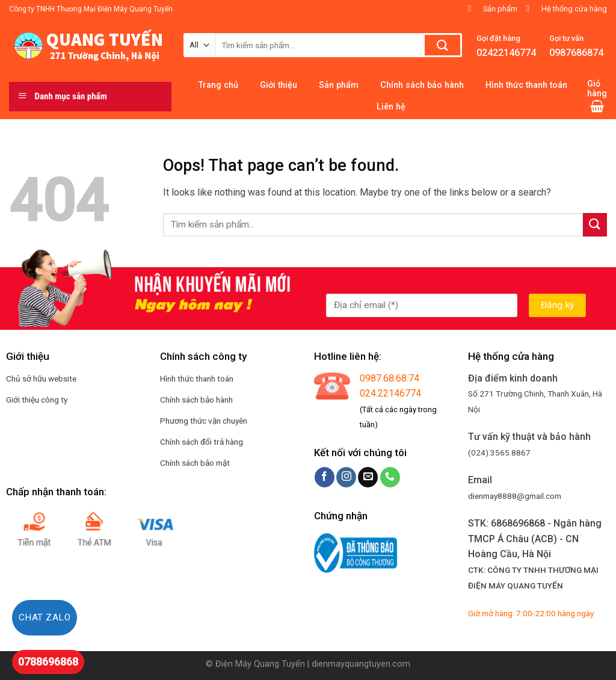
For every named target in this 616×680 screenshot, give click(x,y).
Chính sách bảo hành (196, 400)
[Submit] (595, 225)
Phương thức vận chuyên (204, 421)
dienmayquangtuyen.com (361, 664)
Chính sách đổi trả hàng (202, 442)
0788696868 (48, 662)
